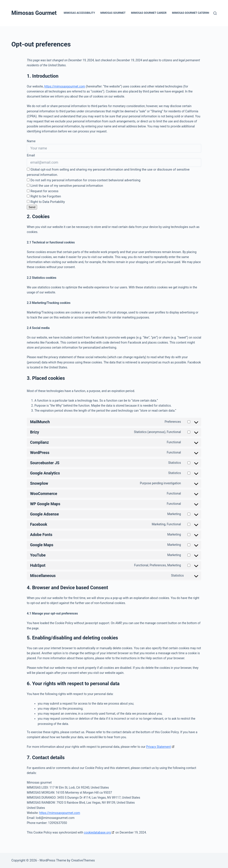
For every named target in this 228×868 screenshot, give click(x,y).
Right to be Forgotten (44, 196)
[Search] (215, 13)
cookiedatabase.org (97, 832)
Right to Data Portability (46, 202)
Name (31, 141)
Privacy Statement (159, 747)
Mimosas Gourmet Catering (191, 13)
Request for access (43, 191)
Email (31, 155)
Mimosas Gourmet (34, 13)
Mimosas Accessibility (79, 13)
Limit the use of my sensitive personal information (65, 186)
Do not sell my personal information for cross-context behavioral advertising (84, 180)
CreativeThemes (83, 860)
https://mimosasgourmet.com (65, 86)
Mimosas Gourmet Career (149, 13)
